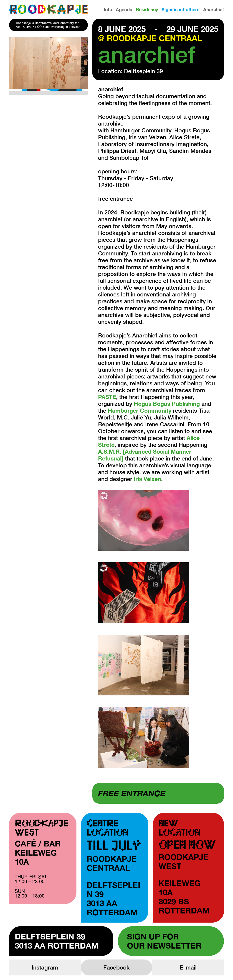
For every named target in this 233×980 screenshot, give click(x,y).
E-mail (188, 967)
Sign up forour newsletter (164, 941)
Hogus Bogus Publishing (167, 404)
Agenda (124, 9)
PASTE (107, 397)
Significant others (181, 9)
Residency (147, 9)
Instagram (45, 967)
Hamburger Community (140, 410)
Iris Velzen (147, 479)
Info (108, 9)
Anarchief (214, 9)
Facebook (116, 967)
